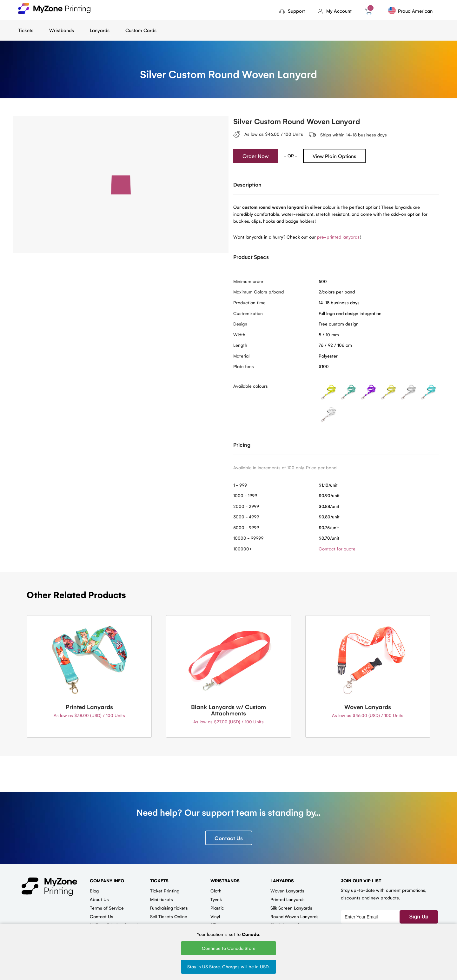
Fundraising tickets (169, 908)
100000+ (243, 549)
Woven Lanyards (287, 891)
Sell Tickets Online (169, 916)
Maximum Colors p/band (258, 292)
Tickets (26, 30)
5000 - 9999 (246, 527)
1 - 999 (240, 485)
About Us (99, 899)
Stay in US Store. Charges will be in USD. (228, 966)
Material (241, 356)
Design (240, 324)
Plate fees (244, 366)
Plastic (217, 908)
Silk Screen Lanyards (291, 908)
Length (240, 345)
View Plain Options (334, 156)
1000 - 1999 (245, 495)
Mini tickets (162, 899)
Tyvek (216, 899)
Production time (249, 302)
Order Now (256, 156)
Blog (94, 891)
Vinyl (215, 916)
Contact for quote (337, 549)
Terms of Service (107, 908)
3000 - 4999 (246, 516)
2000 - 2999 (246, 506)
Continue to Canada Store (229, 948)
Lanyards (100, 30)
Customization (248, 313)
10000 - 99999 (248, 538)
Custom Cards (141, 30)
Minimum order (248, 281)
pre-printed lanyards (338, 237)
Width (239, 334)
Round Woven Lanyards (295, 916)
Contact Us (229, 838)
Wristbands (62, 30)
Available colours (251, 386)
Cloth (216, 891)
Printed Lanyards (288, 899)
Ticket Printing (165, 891)
